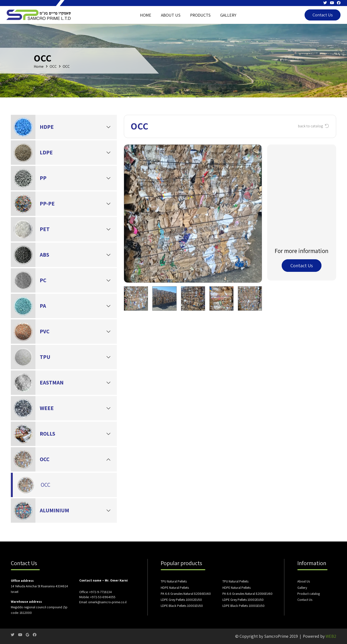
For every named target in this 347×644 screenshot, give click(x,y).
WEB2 (331, 636)
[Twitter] (325, 3)
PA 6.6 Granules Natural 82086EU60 (186, 594)
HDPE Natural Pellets (175, 588)
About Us (304, 581)
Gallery (302, 588)
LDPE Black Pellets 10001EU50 (182, 606)
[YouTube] (332, 3)
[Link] (39, 15)
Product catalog (309, 594)
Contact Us (305, 600)
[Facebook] (339, 3)
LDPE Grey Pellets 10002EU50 (181, 600)
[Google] (27, 635)
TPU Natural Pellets (174, 581)
